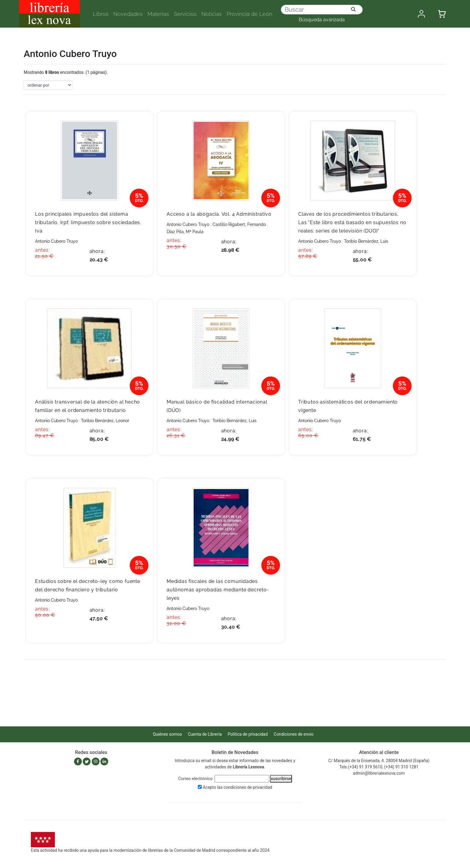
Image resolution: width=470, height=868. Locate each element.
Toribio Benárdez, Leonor (105, 421)
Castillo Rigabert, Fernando (239, 224)
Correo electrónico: (196, 779)
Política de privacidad (248, 734)
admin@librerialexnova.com (379, 773)
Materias (158, 14)
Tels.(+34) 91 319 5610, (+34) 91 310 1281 (379, 767)
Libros (101, 14)
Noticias (212, 14)
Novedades (128, 14)
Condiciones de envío (294, 734)
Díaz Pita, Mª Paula (185, 232)
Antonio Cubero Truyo (56, 241)
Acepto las (237, 787)
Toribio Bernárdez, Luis (366, 241)
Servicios (185, 14)
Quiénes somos (167, 734)
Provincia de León (250, 14)
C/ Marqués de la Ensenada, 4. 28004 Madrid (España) (379, 761)
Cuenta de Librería (205, 734)
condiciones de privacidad (248, 787)
